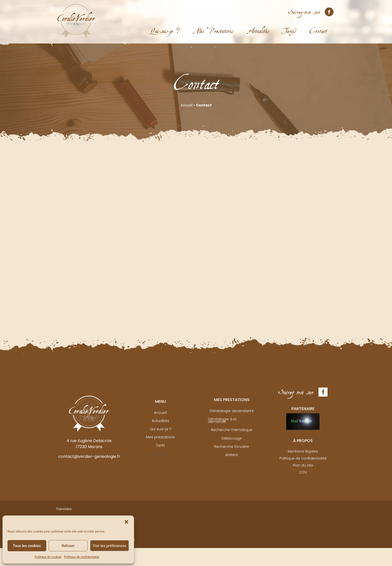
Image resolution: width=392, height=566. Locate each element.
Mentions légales (303, 451)
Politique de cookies (48, 557)
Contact (318, 27)
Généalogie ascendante (232, 412)
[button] (126, 522)
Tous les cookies (27, 546)
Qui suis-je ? (160, 429)
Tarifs (289, 27)
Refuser (68, 546)
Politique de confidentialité (82, 557)
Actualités (259, 27)
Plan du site (303, 465)
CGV (303, 472)
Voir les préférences (109, 546)
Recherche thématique (232, 429)
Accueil (186, 105)
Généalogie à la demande (232, 420)
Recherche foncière (232, 446)
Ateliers (232, 454)
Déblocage (232, 437)
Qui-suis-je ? (165, 27)
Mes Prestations (215, 27)
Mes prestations (160, 437)
